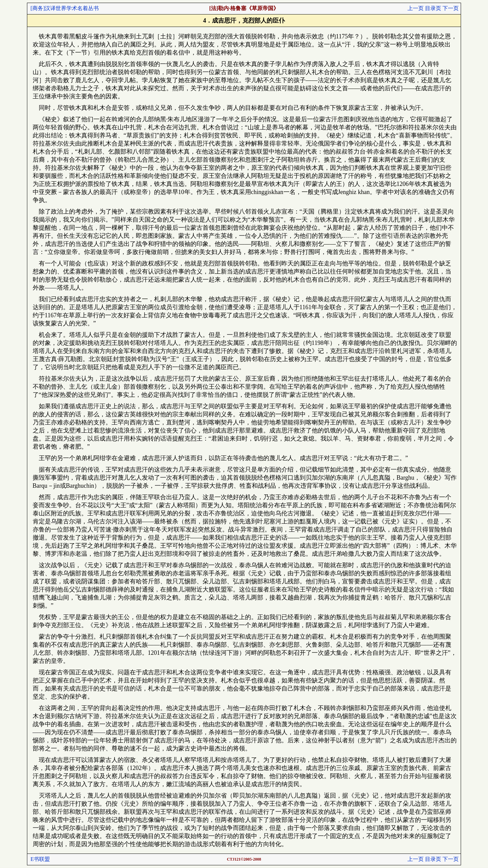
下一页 (451, 8)
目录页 (433, 8)
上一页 (416, 8)
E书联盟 (40, 859)
